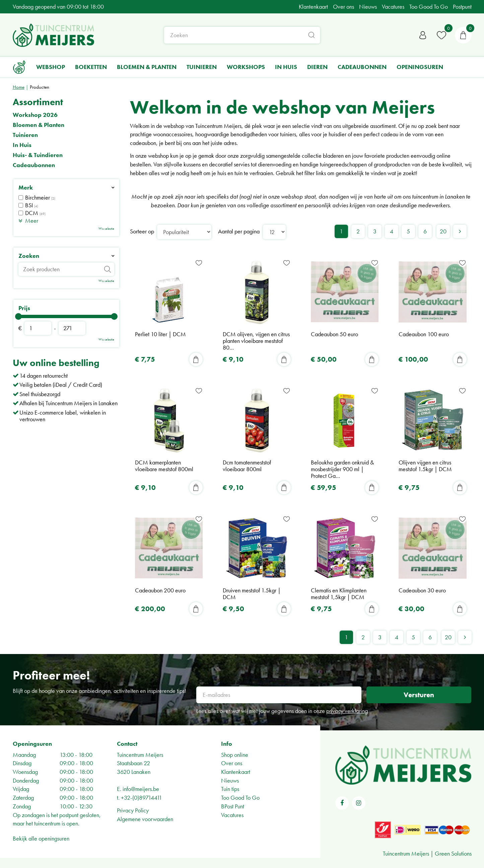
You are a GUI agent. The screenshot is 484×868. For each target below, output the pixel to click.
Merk (26, 188)
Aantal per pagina (239, 231)
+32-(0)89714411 (142, 798)
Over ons (232, 763)
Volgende (460, 231)
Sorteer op (142, 231)
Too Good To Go (240, 798)
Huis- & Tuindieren (38, 155)
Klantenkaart (236, 772)
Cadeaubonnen (34, 165)
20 (443, 231)
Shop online (235, 755)
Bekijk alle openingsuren (41, 838)
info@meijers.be (141, 789)
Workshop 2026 (35, 115)
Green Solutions (453, 853)
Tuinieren (25, 135)
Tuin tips (230, 789)
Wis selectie (106, 229)
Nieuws (230, 780)
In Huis (22, 145)
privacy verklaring (347, 711)
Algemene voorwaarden (145, 819)
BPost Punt (233, 806)
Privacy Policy (133, 810)
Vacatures (232, 815)
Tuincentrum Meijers (140, 755)
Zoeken (29, 256)
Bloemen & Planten (39, 125)
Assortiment (38, 102)
